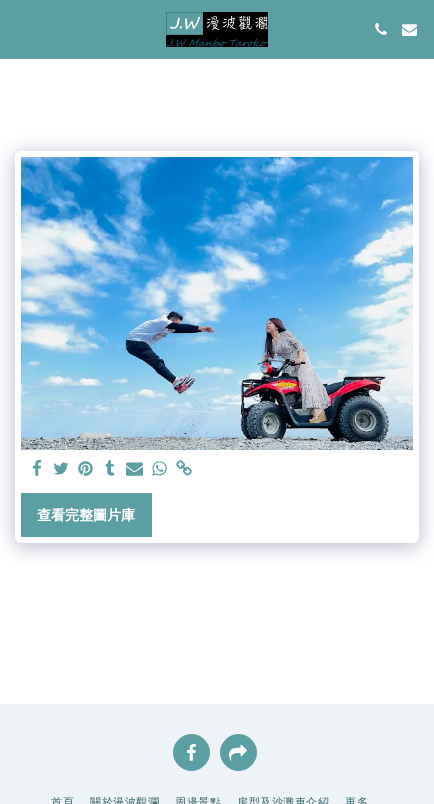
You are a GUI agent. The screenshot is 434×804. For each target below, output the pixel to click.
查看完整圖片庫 (86, 515)
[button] (22, 29)
